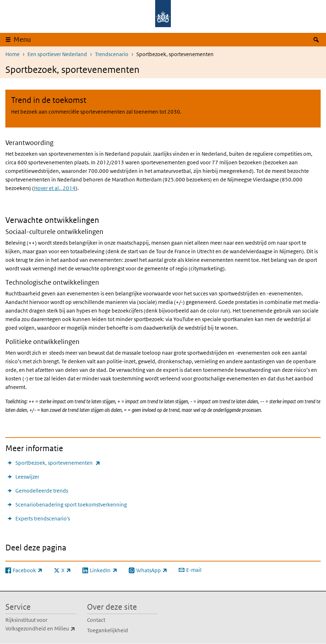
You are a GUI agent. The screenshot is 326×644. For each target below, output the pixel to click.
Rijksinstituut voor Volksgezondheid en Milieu (41, 625)
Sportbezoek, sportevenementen (58, 463)
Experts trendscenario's (43, 518)
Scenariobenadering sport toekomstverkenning (71, 505)
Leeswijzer (27, 477)
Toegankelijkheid (108, 630)
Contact (96, 620)
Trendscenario (112, 54)
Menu (22, 39)
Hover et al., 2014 (55, 188)
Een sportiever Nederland (57, 54)
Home (12, 54)
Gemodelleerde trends (42, 491)
